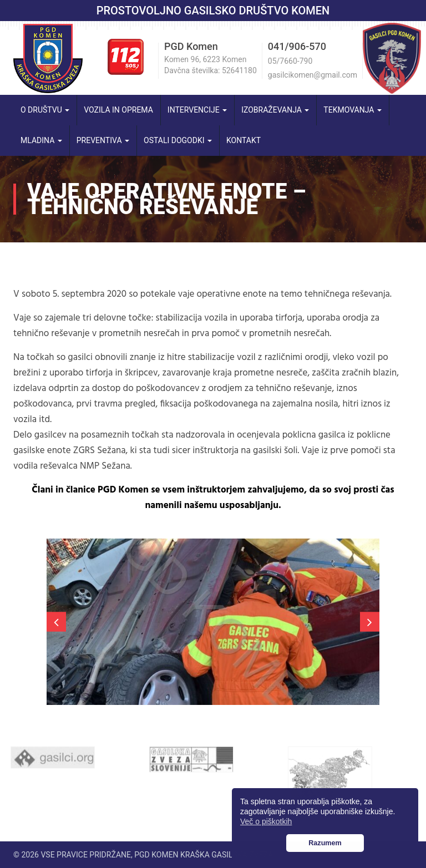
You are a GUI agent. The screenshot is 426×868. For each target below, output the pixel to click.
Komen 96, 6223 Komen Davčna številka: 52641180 (211, 65)
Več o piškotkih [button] (266, 821)
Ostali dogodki (178, 140)
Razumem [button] (325, 843)
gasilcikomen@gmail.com (313, 75)
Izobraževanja (275, 110)
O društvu (45, 110)
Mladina (41, 140)
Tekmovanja (353, 110)
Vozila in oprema (118, 110)
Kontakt (244, 140)
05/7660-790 (290, 61)
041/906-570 (297, 46)
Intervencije (197, 110)
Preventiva (103, 140)
